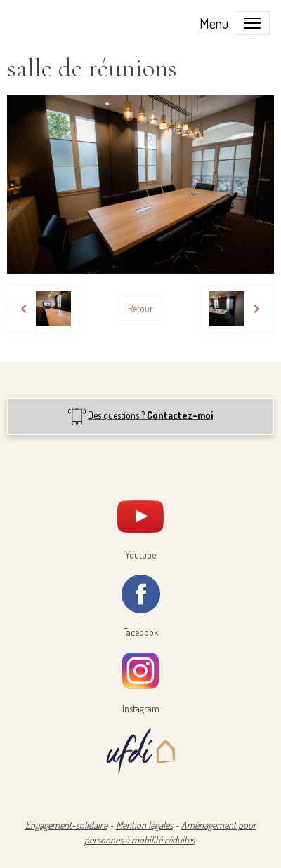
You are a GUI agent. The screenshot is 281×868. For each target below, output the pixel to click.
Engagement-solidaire (66, 825)
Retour (140, 308)
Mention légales (144, 825)
